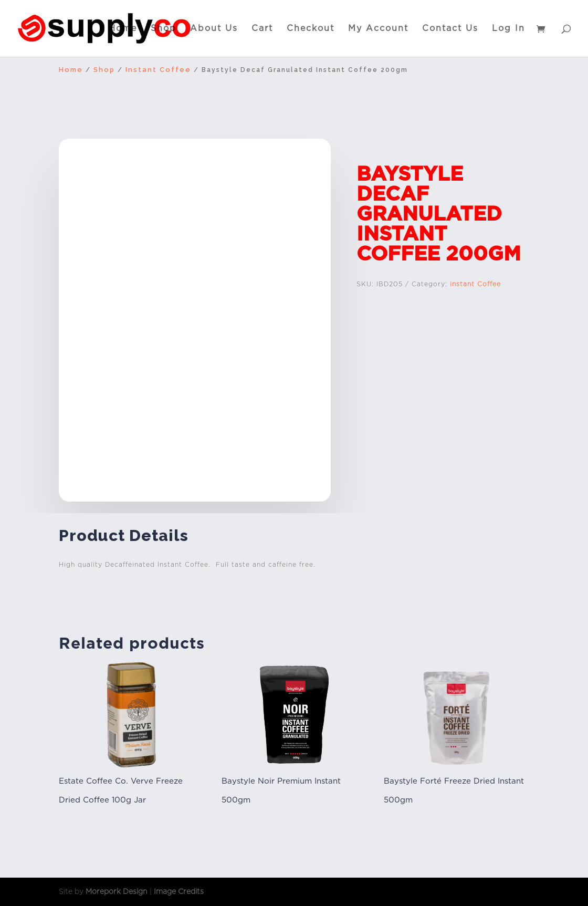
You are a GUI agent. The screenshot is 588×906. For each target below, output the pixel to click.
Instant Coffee (158, 70)
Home (123, 29)
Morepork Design (117, 891)
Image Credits (179, 891)
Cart (262, 29)
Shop (164, 29)
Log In (508, 29)
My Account (378, 29)
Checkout (311, 29)
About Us (214, 29)
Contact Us (450, 29)
